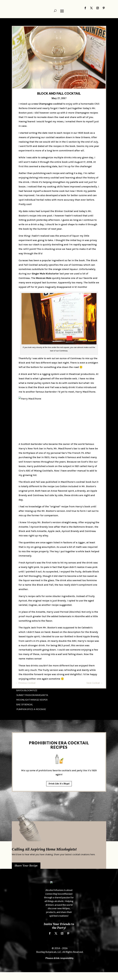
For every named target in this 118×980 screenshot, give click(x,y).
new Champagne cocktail (48, 104)
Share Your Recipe (26, 865)
